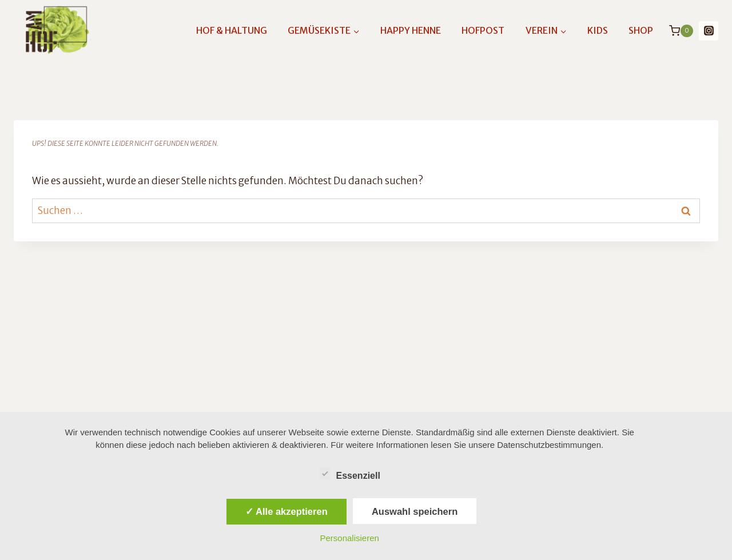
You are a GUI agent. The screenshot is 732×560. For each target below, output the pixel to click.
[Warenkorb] (681, 31)
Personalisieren (350, 538)
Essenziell (350, 474)
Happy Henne (411, 30)
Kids (598, 30)
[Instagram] (709, 31)
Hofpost (483, 30)
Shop (641, 30)
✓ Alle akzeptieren (287, 511)
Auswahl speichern (415, 511)
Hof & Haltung (232, 30)
